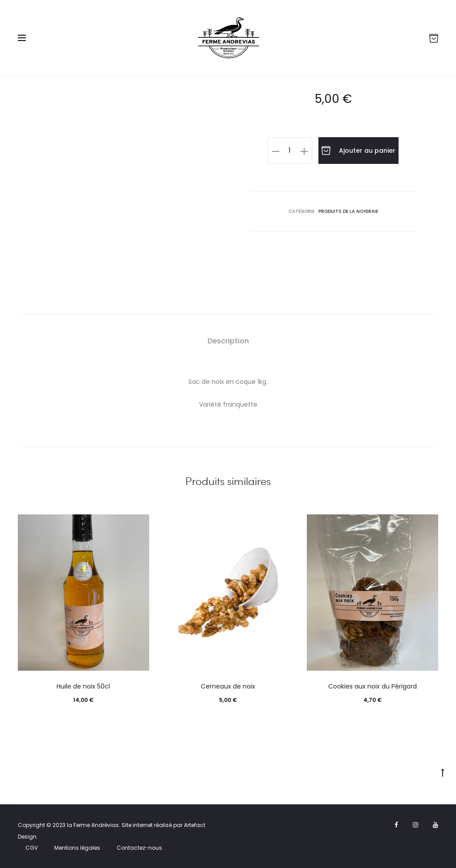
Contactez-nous (139, 848)
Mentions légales (77, 848)
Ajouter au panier (358, 151)
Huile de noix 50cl (83, 686)
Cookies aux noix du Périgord (373, 686)
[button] (276, 151)
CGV (32, 848)
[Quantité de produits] (290, 151)
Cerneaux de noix (228, 686)
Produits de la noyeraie (348, 211)
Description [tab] (228, 341)
